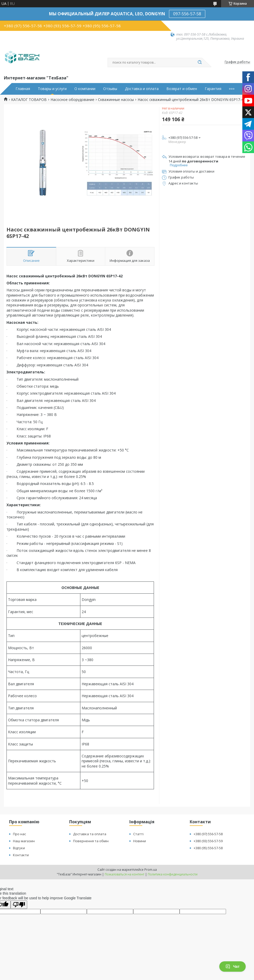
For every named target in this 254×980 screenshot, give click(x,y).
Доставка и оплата (142, 89)
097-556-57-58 (187, 14)
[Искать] (200, 63)
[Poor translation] (19, 905)
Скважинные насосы (116, 100)
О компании (85, 89)
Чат (232, 967)
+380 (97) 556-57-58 (208, 834)
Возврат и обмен (182, 89)
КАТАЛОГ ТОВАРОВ (29, 100)
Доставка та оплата (90, 834)
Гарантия (213, 89)
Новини (140, 841)
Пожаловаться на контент (125, 874)
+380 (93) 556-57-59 (208, 841)
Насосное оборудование (72, 100)
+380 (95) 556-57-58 (208, 848)
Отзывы (110, 89)
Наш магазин (24, 841)
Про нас (19, 834)
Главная (23, 89)
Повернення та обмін (91, 841)
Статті (138, 834)
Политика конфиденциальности (173, 874)
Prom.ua (151, 870)
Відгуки (19, 848)
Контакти (21, 855)
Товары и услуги (52, 89)
